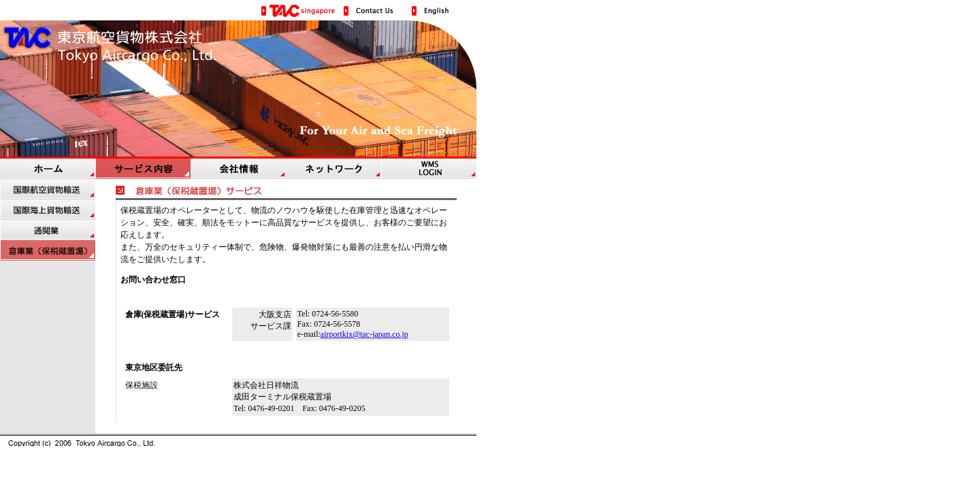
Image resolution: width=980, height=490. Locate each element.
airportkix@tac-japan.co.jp (364, 334)
